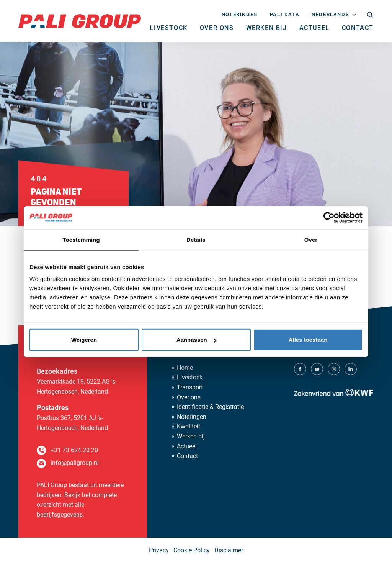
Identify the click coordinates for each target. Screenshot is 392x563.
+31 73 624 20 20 (74, 450)
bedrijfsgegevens (60, 515)
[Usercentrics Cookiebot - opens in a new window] (329, 217)
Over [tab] (311, 239)
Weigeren (84, 340)
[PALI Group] (80, 21)
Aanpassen (196, 340)
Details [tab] (196, 239)
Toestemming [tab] (81, 239)
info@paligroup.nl (75, 463)
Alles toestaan (308, 340)
